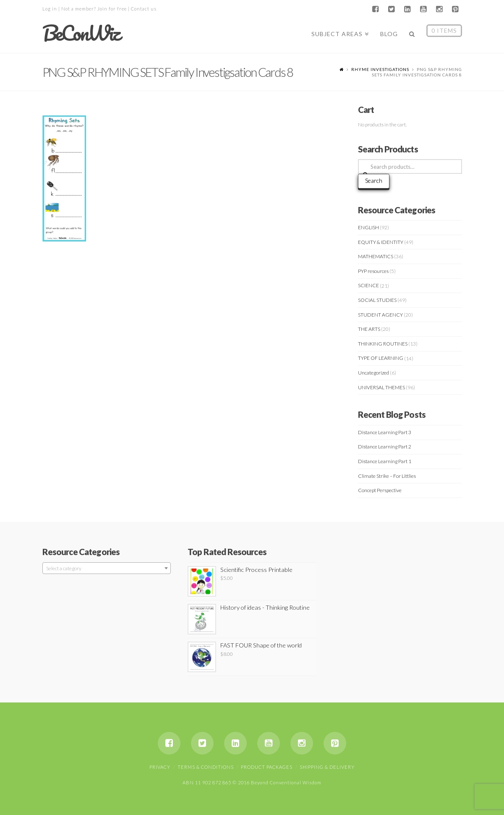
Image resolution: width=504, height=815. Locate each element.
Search (374, 180)
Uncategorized (373, 373)
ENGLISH (368, 227)
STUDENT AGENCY (380, 315)
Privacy (160, 767)
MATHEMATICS (376, 256)
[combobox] (107, 568)
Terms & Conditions (206, 767)
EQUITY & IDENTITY (381, 242)
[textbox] (107, 569)
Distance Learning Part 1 (385, 461)
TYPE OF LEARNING (381, 358)
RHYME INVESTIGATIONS (380, 69)
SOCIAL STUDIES (377, 300)
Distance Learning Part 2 (385, 447)
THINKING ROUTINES (383, 344)
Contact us (144, 9)
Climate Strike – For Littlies (387, 476)
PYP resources (373, 271)
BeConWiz (81, 33)
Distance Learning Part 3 (385, 432)
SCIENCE (368, 285)
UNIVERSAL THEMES (381, 387)
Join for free (112, 9)
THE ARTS (369, 329)
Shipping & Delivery (327, 767)
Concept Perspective (380, 490)
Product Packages (267, 767)
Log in (50, 9)
